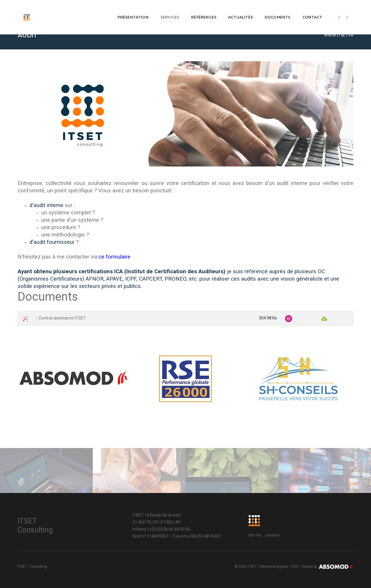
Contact (312, 10)
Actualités (241, 10)
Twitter (254, 535)
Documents (278, 10)
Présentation (133, 10)
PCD (295, 567)
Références (204, 10)
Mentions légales (274, 567)
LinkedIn (272, 535)
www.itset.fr (339, 35)
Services (170, 10)
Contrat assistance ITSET (62, 318)
